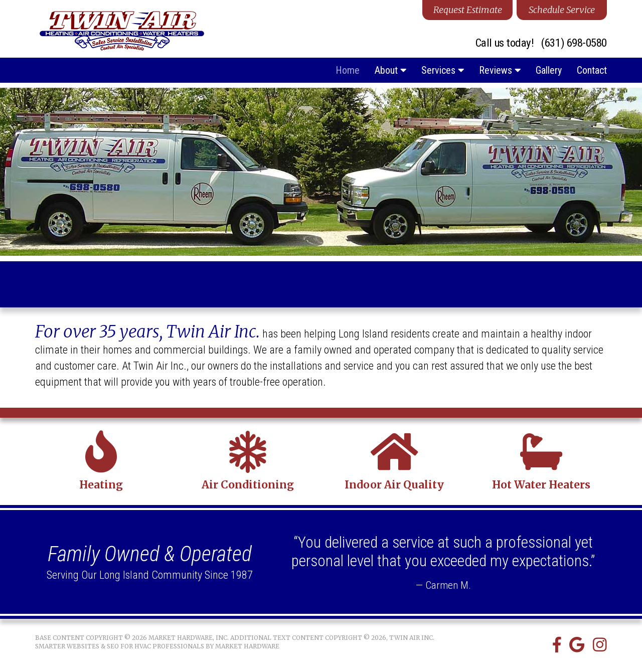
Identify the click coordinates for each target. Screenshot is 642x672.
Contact (592, 70)
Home (348, 70)
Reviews (500, 70)
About (390, 70)
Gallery (549, 70)
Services (443, 70)
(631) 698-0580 (574, 43)
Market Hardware (247, 646)
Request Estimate (468, 10)
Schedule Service (562, 10)
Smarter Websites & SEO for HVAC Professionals (120, 646)
